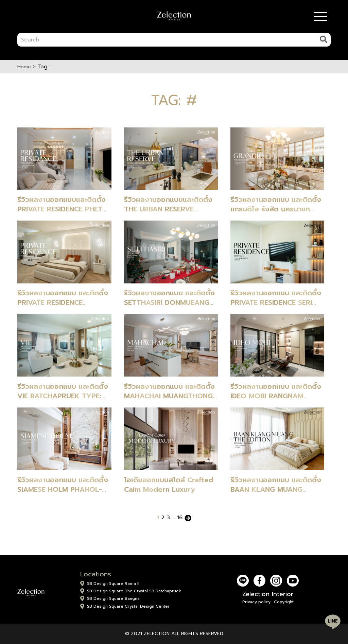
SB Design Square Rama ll (113, 584)
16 (180, 518)
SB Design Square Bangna (113, 598)
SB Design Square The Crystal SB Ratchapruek (134, 591)
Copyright (284, 602)
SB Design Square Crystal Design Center (128, 606)
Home (24, 67)
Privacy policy (256, 602)
